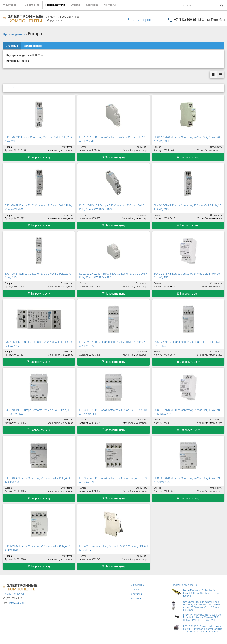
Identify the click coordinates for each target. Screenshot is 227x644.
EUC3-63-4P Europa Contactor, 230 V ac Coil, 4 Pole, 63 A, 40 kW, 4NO (38, 548)
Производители (55, 5)
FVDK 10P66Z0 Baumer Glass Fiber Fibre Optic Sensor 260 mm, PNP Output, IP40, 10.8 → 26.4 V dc (202, 617)
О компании (32, 5)
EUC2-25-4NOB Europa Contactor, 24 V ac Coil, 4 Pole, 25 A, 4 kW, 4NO (112, 344)
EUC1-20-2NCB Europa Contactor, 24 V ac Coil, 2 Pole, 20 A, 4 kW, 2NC (112, 139)
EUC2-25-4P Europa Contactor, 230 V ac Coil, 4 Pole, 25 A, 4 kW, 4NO (187, 344)
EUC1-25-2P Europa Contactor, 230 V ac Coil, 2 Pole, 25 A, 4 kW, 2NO (38, 276)
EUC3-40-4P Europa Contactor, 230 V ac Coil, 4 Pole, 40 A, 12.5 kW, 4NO (38, 480)
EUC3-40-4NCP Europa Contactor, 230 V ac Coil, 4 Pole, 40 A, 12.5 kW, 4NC (113, 412)
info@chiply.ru (17, 603)
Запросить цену (39, 157)
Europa (9, 88)
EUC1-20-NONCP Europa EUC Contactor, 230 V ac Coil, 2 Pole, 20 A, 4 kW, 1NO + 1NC (112, 207)
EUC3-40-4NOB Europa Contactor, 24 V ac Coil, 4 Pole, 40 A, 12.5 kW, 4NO (187, 412)
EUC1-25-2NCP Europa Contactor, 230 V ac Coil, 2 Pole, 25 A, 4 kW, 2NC (188, 207)
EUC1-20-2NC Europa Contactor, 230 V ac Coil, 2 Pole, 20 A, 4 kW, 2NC (39, 139)
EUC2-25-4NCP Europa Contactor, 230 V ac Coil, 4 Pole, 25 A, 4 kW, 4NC (38, 344)
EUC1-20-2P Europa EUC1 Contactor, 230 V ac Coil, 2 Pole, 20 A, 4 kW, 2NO (38, 207)
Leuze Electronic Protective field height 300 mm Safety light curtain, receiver (202, 593)
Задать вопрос (139, 20)
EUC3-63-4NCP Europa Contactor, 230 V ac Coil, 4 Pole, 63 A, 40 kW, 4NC (113, 480)
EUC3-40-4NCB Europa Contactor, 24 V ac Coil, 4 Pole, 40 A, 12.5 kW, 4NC (37, 412)
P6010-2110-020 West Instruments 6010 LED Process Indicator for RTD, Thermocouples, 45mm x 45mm (203, 629)
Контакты (110, 5)
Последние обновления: (184, 585)
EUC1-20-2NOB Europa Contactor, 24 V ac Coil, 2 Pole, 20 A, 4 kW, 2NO (187, 139)
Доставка (92, 5)
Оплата (75, 5)
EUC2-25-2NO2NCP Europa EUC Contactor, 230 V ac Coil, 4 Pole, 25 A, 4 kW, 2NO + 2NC (113, 276)
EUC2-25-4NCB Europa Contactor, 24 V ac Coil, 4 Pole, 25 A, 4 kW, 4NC (187, 276)
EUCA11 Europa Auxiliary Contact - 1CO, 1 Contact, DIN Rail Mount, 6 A (113, 548)
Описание (12, 46)
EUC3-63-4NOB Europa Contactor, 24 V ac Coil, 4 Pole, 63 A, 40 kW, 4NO (187, 480)
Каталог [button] (11, 5)
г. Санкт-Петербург (14, 594)
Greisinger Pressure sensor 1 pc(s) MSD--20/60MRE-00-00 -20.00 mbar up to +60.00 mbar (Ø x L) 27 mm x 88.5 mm (203, 606)
